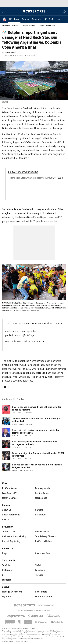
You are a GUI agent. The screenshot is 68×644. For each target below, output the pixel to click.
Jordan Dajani (10, 52)
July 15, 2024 (57, 178)
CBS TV (6, 520)
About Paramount (11, 515)
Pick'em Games (10, 489)
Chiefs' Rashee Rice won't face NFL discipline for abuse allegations (37, 409)
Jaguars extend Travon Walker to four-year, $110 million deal (37, 420)
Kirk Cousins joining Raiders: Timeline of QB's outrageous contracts (35, 443)
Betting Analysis (43, 493)
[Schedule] (37, 19)
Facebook (40, 570)
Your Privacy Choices (45, 537)
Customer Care (43, 553)
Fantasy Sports (43, 489)
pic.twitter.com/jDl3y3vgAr (20, 336)
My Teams (7, 597)
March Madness (10, 498)
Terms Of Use (9, 532)
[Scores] (25, 19)
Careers (39, 510)
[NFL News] (14, 19)
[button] (59, 19)
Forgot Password (43, 597)
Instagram (7, 570)
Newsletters (41, 592)
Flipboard (7, 580)
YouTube (6, 565)
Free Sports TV (9, 493)
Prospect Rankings (29, 25)
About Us (7, 510)
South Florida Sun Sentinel (25, 135)
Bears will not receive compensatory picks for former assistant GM (36, 432)
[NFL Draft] (49, 19)
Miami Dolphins (54, 135)
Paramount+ (41, 515)
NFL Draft (16, 25)
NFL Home (6, 25)
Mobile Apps (41, 498)
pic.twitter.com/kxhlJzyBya (23, 172)
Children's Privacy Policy (14, 537)
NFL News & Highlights (46, 25)
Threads (39, 575)
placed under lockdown (20, 124)
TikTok (38, 565)
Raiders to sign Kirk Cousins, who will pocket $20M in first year (38, 455)
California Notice (43, 541)
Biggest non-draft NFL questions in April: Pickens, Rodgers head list (37, 466)
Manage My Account (12, 592)
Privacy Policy (42, 532)
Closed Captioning (11, 541)
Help (4, 553)
